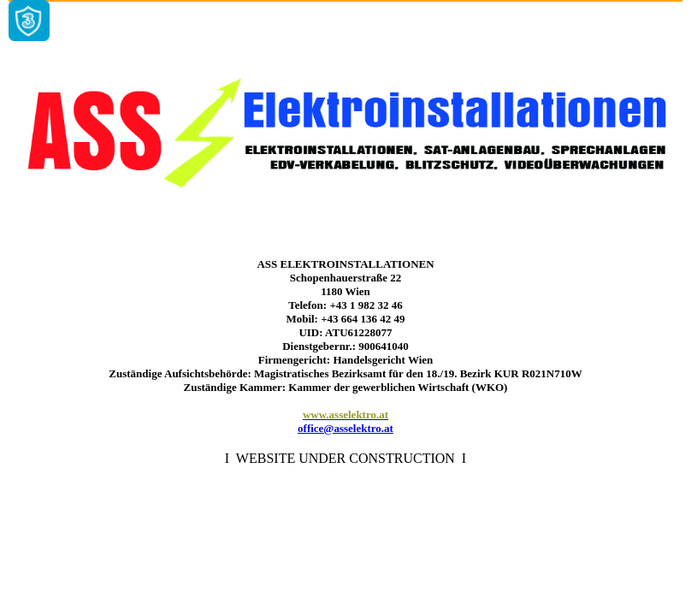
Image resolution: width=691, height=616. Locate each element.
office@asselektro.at (345, 428)
